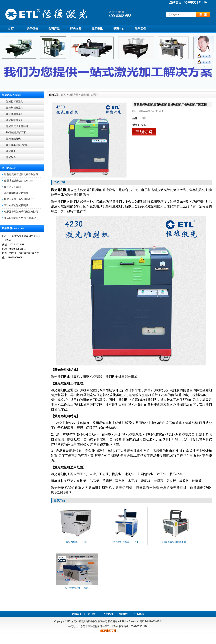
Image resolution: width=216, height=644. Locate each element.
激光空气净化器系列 (17, 126)
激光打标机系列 (15, 102)
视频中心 (119, 29)
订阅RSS (139, 614)
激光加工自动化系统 (17, 145)
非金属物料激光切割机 (16, 193)
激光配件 (11, 157)
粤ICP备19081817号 (151, 621)
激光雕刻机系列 (15, 114)
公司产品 (54, 29)
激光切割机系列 (15, 108)
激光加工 (11, 151)
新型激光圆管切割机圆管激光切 (21, 174)
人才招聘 (108, 614)
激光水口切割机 (13, 187)
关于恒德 (32, 29)
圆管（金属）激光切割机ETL (20, 199)
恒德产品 (73, 95)
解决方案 (76, 29)
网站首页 (77, 614)
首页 (11, 29)
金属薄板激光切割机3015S (18, 181)
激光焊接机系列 (15, 120)
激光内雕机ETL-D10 (76, 542)
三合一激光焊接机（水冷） (77, 588)
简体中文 (190, 2)
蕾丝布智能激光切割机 (16, 205)
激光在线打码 (13, 139)
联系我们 (140, 29)
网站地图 (123, 614)
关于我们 (92, 614)
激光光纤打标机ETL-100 (126, 542)
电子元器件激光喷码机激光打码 (21, 212)
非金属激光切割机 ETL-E (176, 542)
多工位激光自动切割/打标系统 (20, 218)
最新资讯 (97, 29)
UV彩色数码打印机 (16, 132)
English (204, 2)
